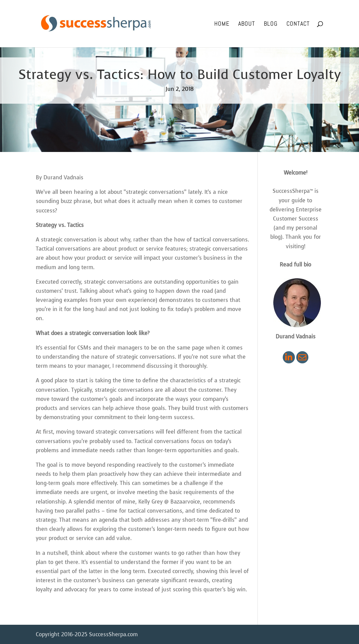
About (247, 24)
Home (222, 24)
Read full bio (295, 265)
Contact (298, 24)
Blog (271, 24)
